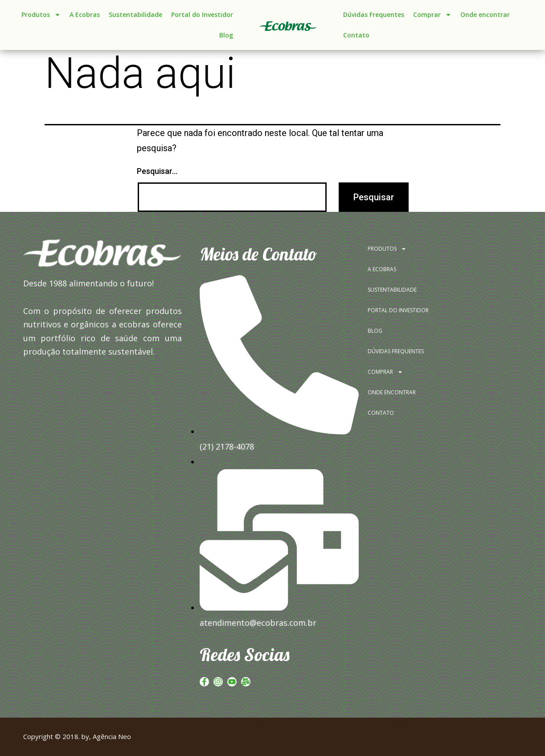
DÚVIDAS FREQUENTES (396, 351)
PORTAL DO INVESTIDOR (398, 310)
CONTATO (381, 413)
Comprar (432, 15)
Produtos (41, 15)
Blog (226, 35)
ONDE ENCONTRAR (392, 392)
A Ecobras (85, 14)
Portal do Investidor (202, 14)
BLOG (375, 331)
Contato (356, 35)
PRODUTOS (387, 249)
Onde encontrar (485, 14)
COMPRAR (385, 372)
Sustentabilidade (135, 14)
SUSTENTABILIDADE (392, 290)
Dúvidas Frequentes (374, 14)
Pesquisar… (157, 171)
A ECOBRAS (382, 269)
